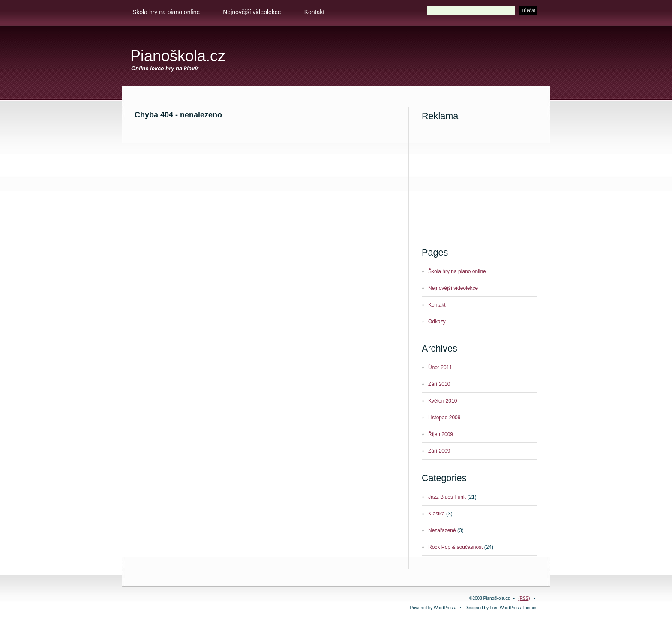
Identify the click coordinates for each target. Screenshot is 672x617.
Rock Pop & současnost (455, 547)
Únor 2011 (440, 367)
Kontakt (314, 12)
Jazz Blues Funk (447, 497)
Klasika (436, 514)
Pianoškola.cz (178, 56)
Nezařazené (442, 530)
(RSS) (524, 598)
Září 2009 (439, 451)
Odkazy (437, 322)
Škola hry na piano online (166, 12)
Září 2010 (439, 384)
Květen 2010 (442, 401)
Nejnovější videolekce (252, 12)
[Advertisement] (441, 59)
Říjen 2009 (441, 434)
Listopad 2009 (444, 418)
